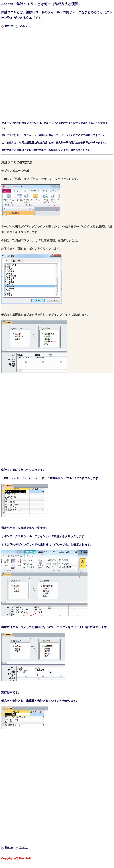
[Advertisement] (57, 50)
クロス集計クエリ (36, 150)
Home (7, 26)
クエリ (22, 26)
